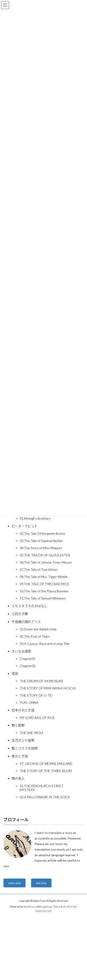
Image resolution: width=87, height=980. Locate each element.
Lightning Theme (51, 907)
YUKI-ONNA (29, 702)
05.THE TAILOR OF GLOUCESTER (45, 555)
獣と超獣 (18, 725)
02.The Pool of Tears (35, 636)
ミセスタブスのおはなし (29, 606)
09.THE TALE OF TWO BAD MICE (45, 584)
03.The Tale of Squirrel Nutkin (41, 541)
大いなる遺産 (21, 651)
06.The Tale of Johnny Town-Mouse (46, 562)
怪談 (15, 673)
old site (41, 883)
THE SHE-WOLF (32, 733)
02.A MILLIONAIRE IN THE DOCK (45, 797)
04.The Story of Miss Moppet (41, 548)
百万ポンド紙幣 (23, 740)
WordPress (29, 907)
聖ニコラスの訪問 (25, 748)
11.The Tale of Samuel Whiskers (43, 598)
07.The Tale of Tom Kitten (39, 569)
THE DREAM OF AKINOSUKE (42, 681)
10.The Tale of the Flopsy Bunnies (44, 591)
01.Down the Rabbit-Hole (38, 629)
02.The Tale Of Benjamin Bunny (42, 533)
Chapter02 (28, 666)
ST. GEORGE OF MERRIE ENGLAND (46, 763)
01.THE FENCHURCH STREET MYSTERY (42, 788)
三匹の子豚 (20, 614)
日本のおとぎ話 (23, 710)
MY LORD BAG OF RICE (37, 718)
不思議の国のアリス (26, 622)
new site (15, 883)
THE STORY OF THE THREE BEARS (46, 771)
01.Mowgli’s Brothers (35, 518)
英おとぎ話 (20, 756)
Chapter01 (28, 659)
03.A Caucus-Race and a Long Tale (45, 643)
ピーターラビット (25, 526)
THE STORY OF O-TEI (36, 695)
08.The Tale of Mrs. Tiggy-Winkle (44, 577)
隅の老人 (18, 778)
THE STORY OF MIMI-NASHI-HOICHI (48, 688)
